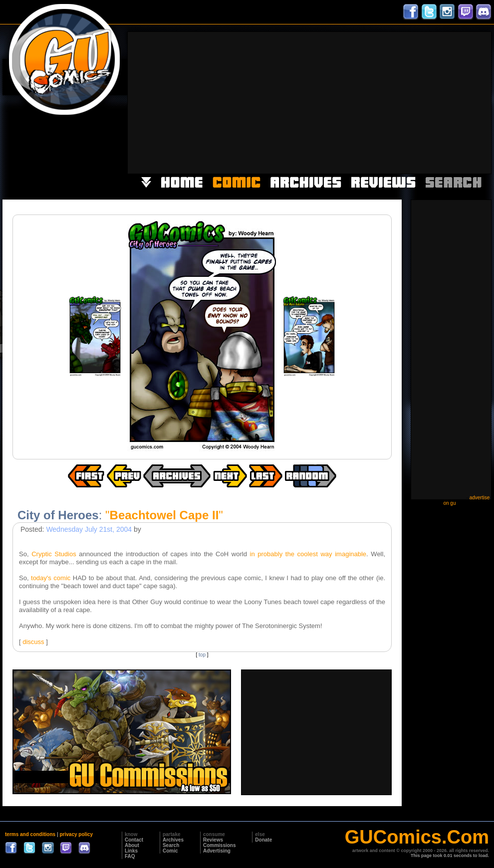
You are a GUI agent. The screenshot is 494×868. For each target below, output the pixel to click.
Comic (170, 851)
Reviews (213, 840)
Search (171, 845)
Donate (263, 840)
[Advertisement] (323, 102)
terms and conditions (30, 834)
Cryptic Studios (54, 554)
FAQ (130, 856)
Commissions (220, 845)
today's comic (51, 578)
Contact (134, 840)
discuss (33, 642)
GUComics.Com (417, 837)
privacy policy (76, 834)
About (132, 845)
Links (131, 851)
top (202, 655)
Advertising (217, 851)
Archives (173, 840)
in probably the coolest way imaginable (308, 554)
